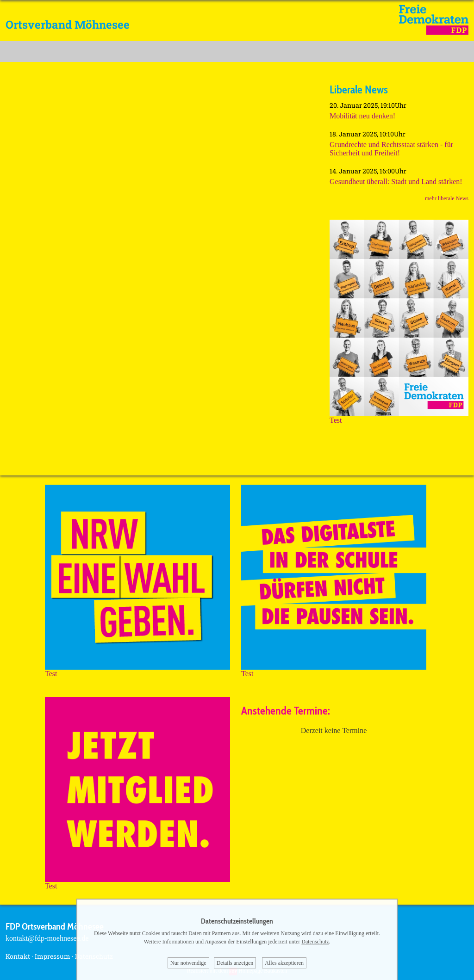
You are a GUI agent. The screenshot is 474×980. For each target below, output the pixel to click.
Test (399, 417)
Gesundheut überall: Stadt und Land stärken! (396, 182)
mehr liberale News (447, 198)
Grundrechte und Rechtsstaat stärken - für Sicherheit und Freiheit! (391, 149)
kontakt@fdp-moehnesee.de (47, 938)
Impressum (53, 956)
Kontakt (18, 956)
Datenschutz (315, 942)
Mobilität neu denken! (362, 116)
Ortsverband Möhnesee (68, 25)
